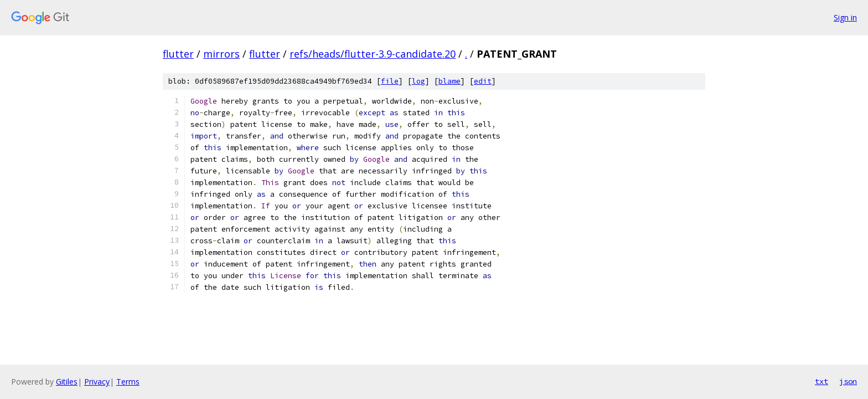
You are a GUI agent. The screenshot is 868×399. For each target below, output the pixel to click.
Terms (128, 382)
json (848, 381)
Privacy (97, 382)
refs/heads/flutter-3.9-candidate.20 (373, 54)
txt (821, 381)
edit (483, 81)
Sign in (845, 17)
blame (449, 81)
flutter (178, 54)
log (418, 81)
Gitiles (67, 382)
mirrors (221, 54)
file (390, 81)
